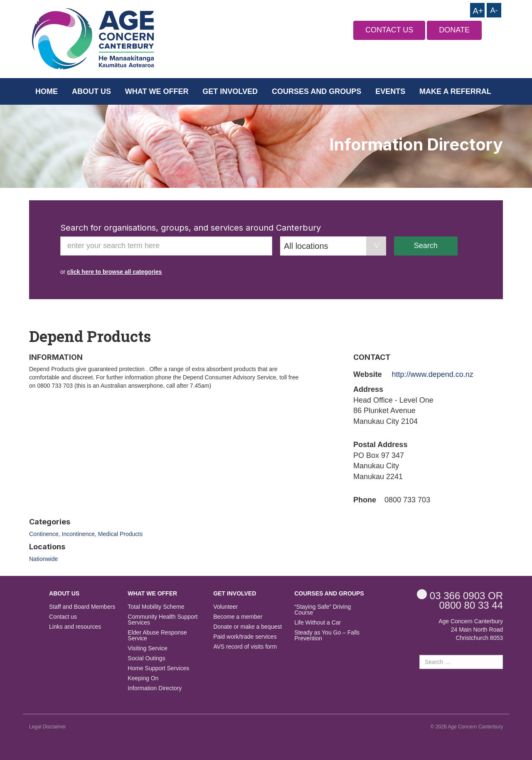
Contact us (63, 617)
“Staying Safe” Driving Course (323, 610)
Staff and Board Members (82, 607)
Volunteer (225, 607)
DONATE (454, 30)
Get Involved (230, 91)
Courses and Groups (316, 91)
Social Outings (146, 658)
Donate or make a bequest (248, 627)
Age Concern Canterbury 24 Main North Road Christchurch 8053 (471, 630)
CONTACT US (389, 30)
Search (426, 246)
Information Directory (155, 688)
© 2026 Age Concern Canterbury (467, 727)
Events (390, 91)
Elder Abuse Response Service (157, 636)
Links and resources (75, 627)
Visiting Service (147, 648)
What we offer (157, 91)
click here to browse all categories (114, 272)
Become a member (238, 617)
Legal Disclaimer (48, 727)
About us (91, 91)
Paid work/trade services (245, 637)
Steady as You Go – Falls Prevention (327, 636)
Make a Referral (455, 91)
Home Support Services (158, 668)
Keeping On (143, 678)
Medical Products (120, 534)
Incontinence (78, 534)
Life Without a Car (318, 623)
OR (460, 595)
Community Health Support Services (163, 620)
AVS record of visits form (245, 647)
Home (47, 91)
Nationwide (43, 559)
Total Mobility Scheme (156, 607)
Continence (44, 534)
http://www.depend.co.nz (433, 374)
